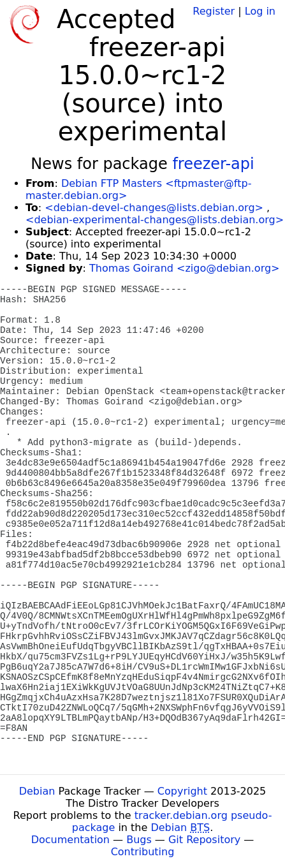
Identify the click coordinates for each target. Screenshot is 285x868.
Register (214, 11)
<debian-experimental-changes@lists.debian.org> (155, 220)
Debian (37, 791)
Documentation (70, 840)
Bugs (139, 840)
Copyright (182, 791)
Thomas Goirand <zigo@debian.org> (184, 268)
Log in (260, 11)
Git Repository (204, 840)
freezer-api (213, 164)
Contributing (143, 852)
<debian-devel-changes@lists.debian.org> (154, 208)
